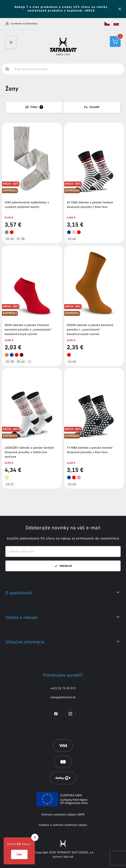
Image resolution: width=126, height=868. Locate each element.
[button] (107, 24)
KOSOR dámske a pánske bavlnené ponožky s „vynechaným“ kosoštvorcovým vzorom (90, 330)
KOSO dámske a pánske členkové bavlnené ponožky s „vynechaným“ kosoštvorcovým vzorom (28, 330)
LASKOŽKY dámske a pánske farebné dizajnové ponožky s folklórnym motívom (29, 452)
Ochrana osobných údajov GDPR (63, 815)
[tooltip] (7, 232)
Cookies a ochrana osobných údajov (63, 825)
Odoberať (63, 566)
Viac (19, 854)
